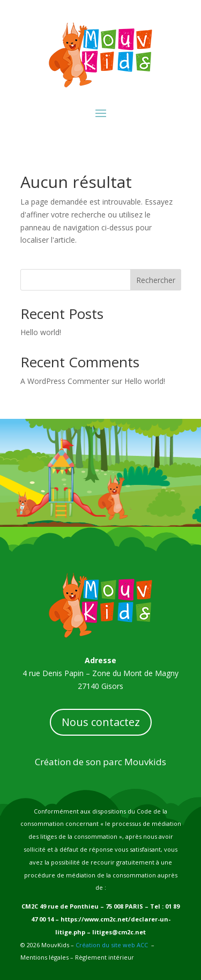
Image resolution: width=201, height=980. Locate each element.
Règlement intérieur (104, 957)
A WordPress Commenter (65, 381)
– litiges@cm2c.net (116, 932)
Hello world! (41, 332)
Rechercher (156, 280)
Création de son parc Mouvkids (100, 762)
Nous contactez (101, 722)
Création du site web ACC (112, 945)
